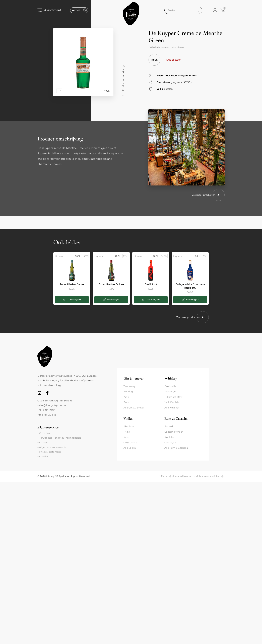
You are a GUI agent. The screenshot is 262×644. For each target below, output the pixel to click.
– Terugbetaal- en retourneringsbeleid (59, 438)
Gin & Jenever (134, 378)
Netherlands (154, 47)
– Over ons (44, 433)
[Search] (197, 10)
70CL (173, 47)
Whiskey (171, 378)
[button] (72, 300)
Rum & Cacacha (176, 419)
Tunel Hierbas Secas (72, 284)
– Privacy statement (49, 452)
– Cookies (43, 457)
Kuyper (181, 47)
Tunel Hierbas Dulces (111, 284)
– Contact (43, 442)
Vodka (128, 419)
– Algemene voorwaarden (52, 447)
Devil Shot (151, 284)
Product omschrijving (123, 78)
